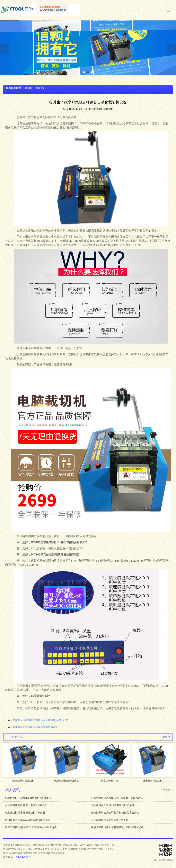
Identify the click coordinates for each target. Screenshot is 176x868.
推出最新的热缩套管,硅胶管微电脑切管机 (35, 727)
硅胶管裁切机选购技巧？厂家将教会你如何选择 (117, 798)
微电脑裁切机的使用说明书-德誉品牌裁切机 (115, 813)
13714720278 (23, 857)
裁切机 (29, 88)
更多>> (167, 737)
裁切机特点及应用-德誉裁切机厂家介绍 (113, 805)
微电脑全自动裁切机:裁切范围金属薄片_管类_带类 (40, 720)
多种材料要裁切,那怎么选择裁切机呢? (26, 805)
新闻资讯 (41, 88)
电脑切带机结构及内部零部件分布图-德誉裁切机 (117, 827)
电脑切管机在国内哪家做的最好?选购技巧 (28, 798)
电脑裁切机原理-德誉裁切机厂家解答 (25, 813)
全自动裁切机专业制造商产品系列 (110, 820)
